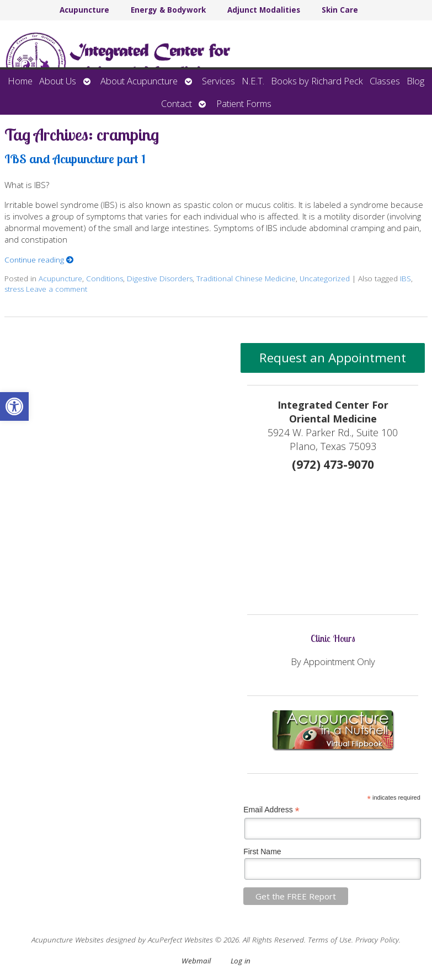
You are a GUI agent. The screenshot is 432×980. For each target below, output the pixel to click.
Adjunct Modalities (264, 10)
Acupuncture (84, 10)
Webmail (196, 961)
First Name (262, 852)
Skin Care (340, 10)
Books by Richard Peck (317, 81)
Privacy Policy (377, 940)
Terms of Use (330, 940)
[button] (14, 406)
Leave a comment (57, 289)
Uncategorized (325, 279)
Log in (241, 961)
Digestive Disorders (160, 279)
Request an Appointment (333, 358)
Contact (177, 103)
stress (14, 289)
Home (20, 81)
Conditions (105, 279)
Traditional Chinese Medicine (246, 279)
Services (218, 81)
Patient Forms (244, 103)
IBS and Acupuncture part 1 (75, 159)
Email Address (271, 810)
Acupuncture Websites (68, 940)
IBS (406, 279)
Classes (385, 81)
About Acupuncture (139, 81)
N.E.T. (253, 81)
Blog (415, 81)
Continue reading (39, 260)
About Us (58, 81)
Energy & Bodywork (168, 10)
